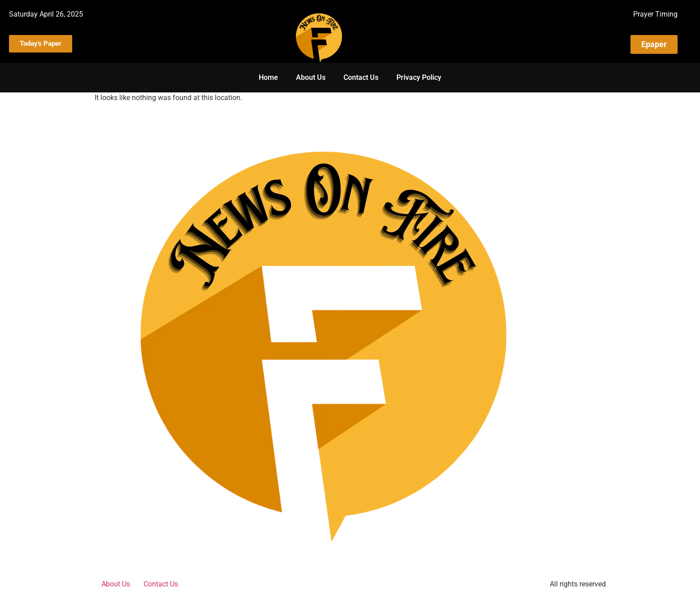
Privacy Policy (419, 77)
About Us (311, 77)
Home (268, 77)
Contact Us (361, 77)
